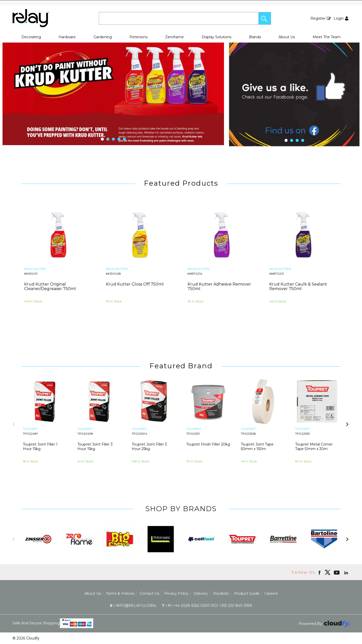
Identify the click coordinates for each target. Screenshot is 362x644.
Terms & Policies (120, 593)
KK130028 (113, 274)
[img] (328, 572)
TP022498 (85, 434)
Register (318, 18)
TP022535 (302, 434)
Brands (255, 37)
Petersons (139, 37)
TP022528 (248, 434)
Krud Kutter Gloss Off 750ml (135, 284)
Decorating (31, 37)
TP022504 (140, 434)
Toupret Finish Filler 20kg (208, 444)
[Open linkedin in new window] (347, 572)
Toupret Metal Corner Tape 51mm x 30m (314, 447)
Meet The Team (327, 37)
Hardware (67, 37)
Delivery (201, 593)
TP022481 (30, 434)
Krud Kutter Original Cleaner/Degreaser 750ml (50, 286)
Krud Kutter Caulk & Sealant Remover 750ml (298, 286)
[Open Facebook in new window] (320, 572)
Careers (271, 593)
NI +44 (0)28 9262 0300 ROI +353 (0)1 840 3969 (207, 606)
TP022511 (193, 434)
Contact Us (149, 593)
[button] (265, 18)
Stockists (221, 593)
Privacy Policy (176, 593)
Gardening (103, 37)
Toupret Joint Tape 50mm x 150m (257, 447)
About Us (287, 37)
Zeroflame (174, 37)
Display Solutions (216, 37)
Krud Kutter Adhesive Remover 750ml (219, 286)
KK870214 (195, 274)
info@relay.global (133, 606)
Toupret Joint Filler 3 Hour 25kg (149, 447)
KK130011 (31, 274)
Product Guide (247, 593)
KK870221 (277, 274)
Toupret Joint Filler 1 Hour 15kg (40, 447)
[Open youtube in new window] (337, 572)
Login (339, 18)
